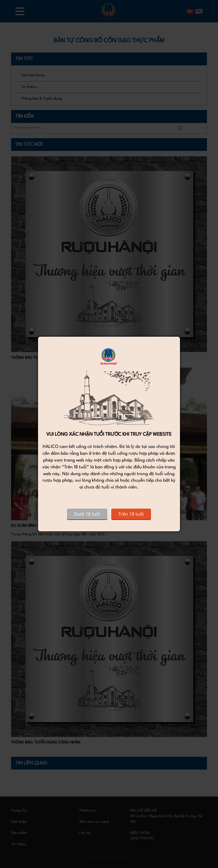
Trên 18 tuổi (131, 514)
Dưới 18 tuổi (87, 514)
